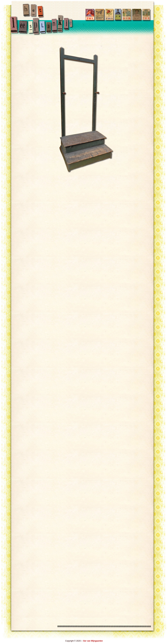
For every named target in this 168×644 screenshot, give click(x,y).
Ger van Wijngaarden (93, 641)
